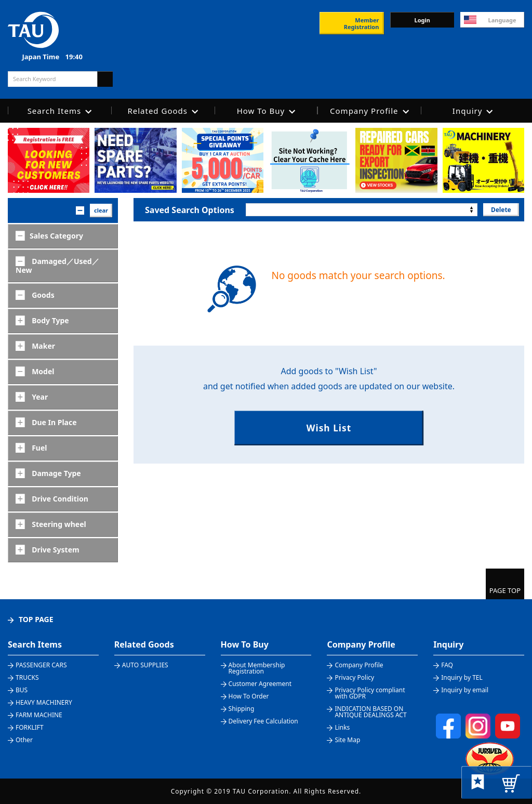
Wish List (329, 428)
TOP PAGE (36, 619)
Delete (501, 209)
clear (101, 210)
